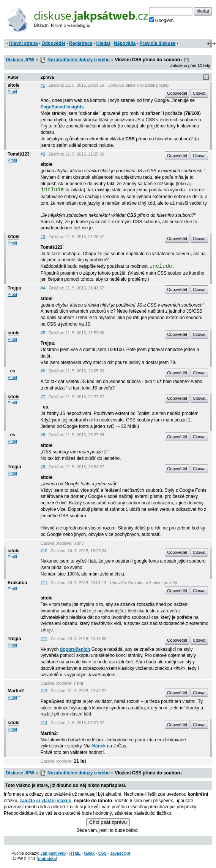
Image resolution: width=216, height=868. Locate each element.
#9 (43, 467)
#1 (43, 85)
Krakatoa (17, 583)
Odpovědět (53, 43)
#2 (43, 154)
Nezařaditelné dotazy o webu (79, 60)
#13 (44, 691)
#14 (44, 723)
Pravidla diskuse (158, 43)
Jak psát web (53, 853)
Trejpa (14, 288)
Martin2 (16, 691)
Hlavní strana (23, 43)
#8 (43, 435)
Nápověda (125, 43)
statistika (47, 858)
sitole (13, 85)
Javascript (120, 853)
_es (11, 371)
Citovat (199, 93)
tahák (89, 853)
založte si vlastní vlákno (46, 801)
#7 (43, 397)
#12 (44, 639)
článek (99, 746)
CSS (102, 853)
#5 (43, 333)
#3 (43, 237)
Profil (12, 92)
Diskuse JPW (20, 60)
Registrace (81, 43)
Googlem (162, 20)
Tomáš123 (19, 154)
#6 (43, 371)
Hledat (103, 43)
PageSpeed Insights (62, 107)
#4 (43, 288)
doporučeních (75, 649)
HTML (75, 853)
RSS (186, 60)
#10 (44, 551)
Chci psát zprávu (108, 822)
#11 (44, 583)
